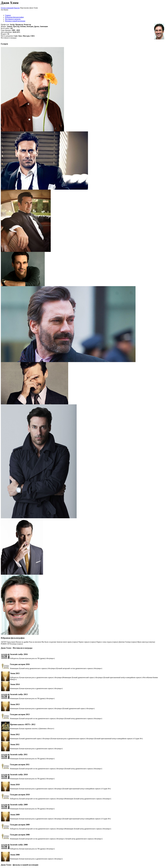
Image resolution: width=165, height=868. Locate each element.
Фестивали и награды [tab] (13, 19)
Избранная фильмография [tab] (14, 17)
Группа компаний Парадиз (10, 8)
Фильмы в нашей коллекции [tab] (15, 21)
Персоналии (24, 8)
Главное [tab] (8, 15)
